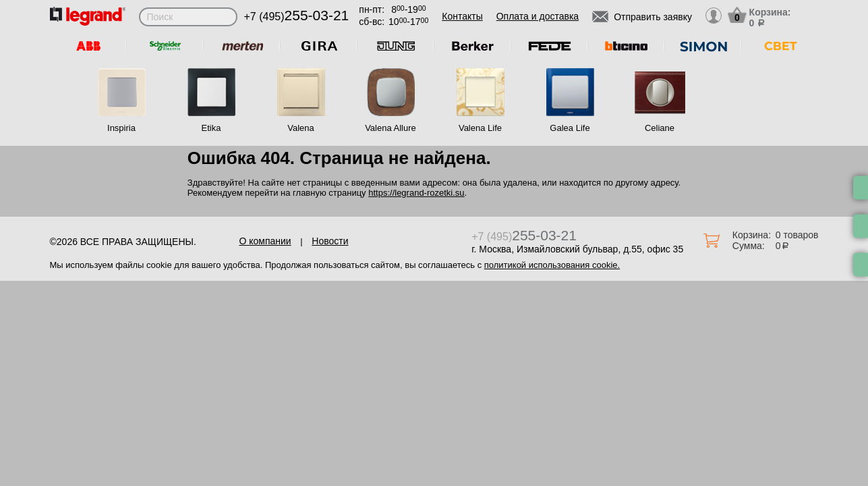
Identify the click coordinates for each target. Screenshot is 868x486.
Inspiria (121, 128)
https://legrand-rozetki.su (416, 193)
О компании (265, 241)
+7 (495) (297, 17)
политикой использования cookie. (552, 265)
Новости (330, 241)
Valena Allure (390, 128)
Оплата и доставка (538, 16)
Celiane (660, 128)
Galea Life (570, 128)
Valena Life (480, 128)
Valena (301, 128)
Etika (211, 128)
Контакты (462, 16)
